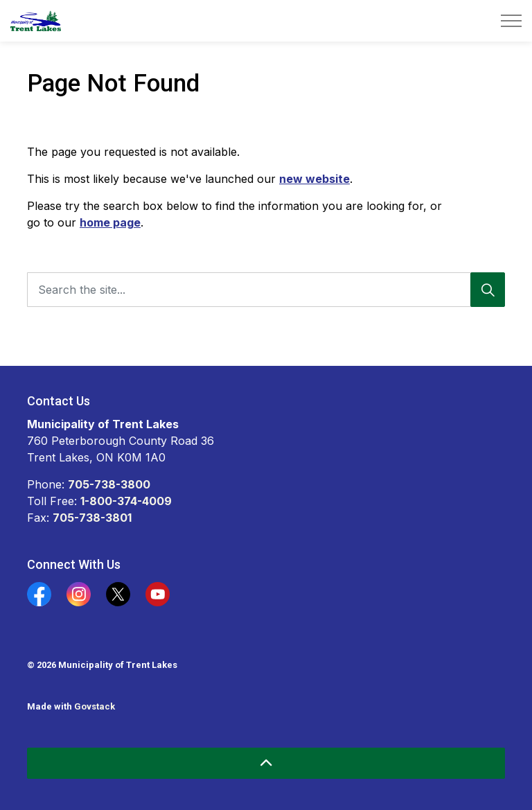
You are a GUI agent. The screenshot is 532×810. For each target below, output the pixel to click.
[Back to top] (266, 763)
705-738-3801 (92, 518)
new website (314, 179)
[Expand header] (511, 21)
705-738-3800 (109, 484)
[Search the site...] (266, 290)
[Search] (488, 290)
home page (110, 222)
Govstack (95, 706)
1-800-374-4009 (126, 501)
